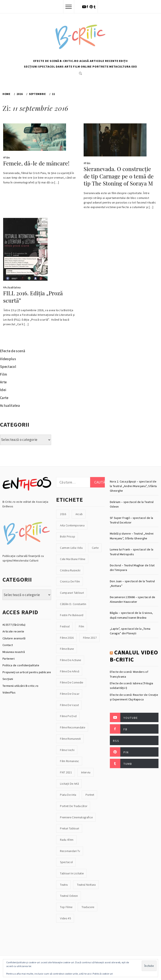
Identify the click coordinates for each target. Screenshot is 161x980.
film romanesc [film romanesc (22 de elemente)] (69, 761)
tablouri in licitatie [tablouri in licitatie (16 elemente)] (72, 873)
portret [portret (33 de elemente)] (90, 795)
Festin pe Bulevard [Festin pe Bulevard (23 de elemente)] (72, 615)
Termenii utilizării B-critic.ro (21, 686)
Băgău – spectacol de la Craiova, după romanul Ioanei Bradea (131, 615)
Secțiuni (31, 67)
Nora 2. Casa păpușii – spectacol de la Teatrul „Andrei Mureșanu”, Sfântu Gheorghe (133, 486)
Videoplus (8, 359)
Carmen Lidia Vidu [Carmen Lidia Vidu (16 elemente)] (71, 548)
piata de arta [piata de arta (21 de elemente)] (68, 795)
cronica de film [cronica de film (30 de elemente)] (70, 581)
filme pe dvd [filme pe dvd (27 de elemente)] (68, 716)
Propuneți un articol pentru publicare (27, 672)
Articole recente (104, 61)
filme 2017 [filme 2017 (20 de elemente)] (90, 638)
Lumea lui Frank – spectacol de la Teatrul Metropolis (132, 552)
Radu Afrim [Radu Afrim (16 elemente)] (67, 840)
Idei (134, 67)
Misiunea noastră (14, 652)
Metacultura (120, 67)
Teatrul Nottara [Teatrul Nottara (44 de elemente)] (86, 885)
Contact (8, 645)
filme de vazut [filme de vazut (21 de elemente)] (69, 705)
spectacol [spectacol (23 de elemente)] (66, 862)
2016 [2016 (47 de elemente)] (63, 514)
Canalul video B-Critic (134, 656)
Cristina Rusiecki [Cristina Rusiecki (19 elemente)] (70, 570)
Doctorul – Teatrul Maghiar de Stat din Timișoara (132, 568)
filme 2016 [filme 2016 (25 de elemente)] (67, 638)
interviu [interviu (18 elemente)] (86, 772)
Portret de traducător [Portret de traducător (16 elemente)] (74, 806)
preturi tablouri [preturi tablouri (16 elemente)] (69, 828)
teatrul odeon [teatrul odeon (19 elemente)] (69, 896)
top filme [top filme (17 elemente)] (66, 907)
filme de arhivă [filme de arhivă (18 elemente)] (70, 671)
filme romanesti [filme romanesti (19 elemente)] (70, 739)
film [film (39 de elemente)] (81, 626)
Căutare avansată (14, 638)
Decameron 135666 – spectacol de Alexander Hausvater (133, 599)
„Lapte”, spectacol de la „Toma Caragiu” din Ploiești (130, 631)
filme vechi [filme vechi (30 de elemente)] (67, 750)
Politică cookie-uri (103, 974)
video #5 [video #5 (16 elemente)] (66, 918)
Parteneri (9, 659)
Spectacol (47, 67)
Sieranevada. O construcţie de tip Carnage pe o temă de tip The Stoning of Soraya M (119, 176)
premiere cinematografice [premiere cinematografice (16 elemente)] (76, 817)
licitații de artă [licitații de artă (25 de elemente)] (69, 784)
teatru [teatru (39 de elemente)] (64, 885)
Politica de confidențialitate (21, 665)
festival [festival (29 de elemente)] (65, 626)
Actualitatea (13, 287)
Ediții (123, 61)
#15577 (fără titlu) (14, 625)
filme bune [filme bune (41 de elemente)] (67, 649)
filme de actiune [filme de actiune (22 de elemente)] (70, 660)
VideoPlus (9, 692)
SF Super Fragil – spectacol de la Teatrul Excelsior (131, 520)
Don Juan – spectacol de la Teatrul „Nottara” (132, 583)
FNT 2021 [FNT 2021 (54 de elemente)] (66, 772)
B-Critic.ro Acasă (74, 61)
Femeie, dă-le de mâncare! (36, 163)
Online (86, 67)
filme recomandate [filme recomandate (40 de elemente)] (73, 727)
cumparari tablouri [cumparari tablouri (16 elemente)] (72, 593)
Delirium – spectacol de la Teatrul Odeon (132, 504)
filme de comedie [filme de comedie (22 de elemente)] (71, 682)
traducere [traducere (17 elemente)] (88, 907)
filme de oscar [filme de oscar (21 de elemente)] (70, 694)
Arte (68, 67)
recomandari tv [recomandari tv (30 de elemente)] (70, 851)
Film (77, 67)
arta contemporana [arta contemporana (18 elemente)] (72, 525)
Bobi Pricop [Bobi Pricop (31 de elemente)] (68, 536)
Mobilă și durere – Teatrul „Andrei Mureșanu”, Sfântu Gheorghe (132, 536)
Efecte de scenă (46, 61)
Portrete (101, 67)
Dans (60, 67)
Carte (4, 398)
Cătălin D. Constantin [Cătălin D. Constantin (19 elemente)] (73, 604)
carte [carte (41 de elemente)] (95, 548)
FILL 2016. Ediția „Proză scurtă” (33, 297)
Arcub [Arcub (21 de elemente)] (79, 514)
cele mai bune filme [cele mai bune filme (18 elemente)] (73, 559)
